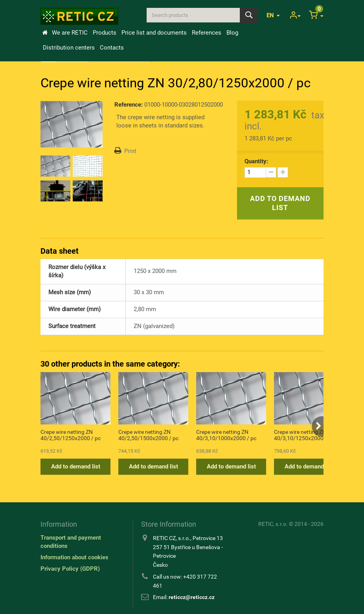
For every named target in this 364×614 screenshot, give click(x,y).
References (207, 33)
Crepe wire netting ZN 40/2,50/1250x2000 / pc (71, 435)
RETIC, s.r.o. (273, 524)
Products (105, 33)
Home (45, 33)
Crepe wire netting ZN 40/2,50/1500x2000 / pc (148, 435)
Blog (232, 33)
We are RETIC (70, 33)
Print (130, 151)
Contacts (112, 48)
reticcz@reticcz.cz (192, 597)
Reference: (129, 105)
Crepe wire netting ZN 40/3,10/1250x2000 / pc (304, 435)
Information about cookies (74, 557)
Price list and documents (154, 33)
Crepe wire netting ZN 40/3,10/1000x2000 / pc (226, 435)
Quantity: (256, 161)
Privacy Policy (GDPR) (70, 569)
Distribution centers (69, 48)
